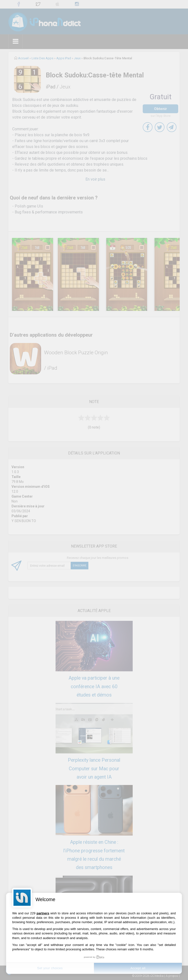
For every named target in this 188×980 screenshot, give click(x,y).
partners (43, 913)
